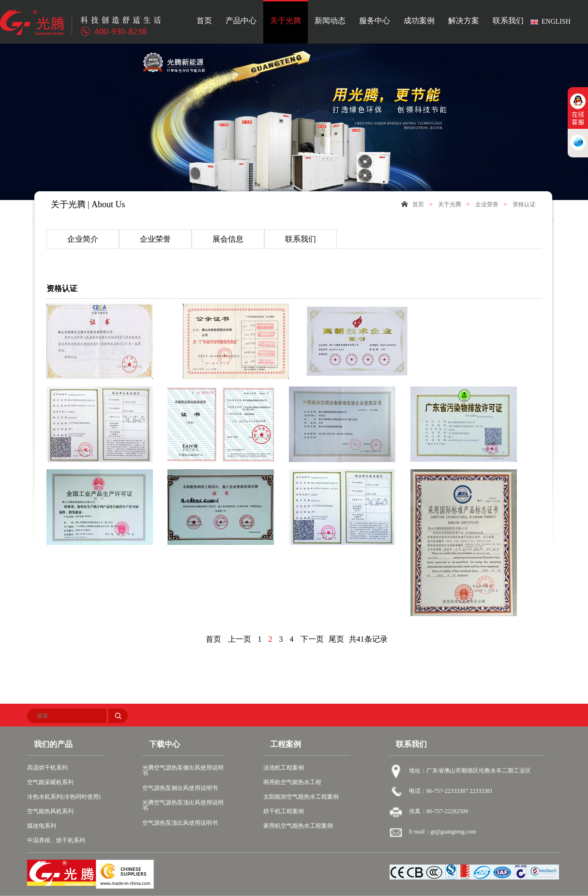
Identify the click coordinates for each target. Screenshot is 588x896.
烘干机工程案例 (284, 811)
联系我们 (508, 21)
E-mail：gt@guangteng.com (443, 832)
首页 (204, 21)
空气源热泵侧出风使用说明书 (180, 788)
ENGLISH (556, 22)
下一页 (312, 639)
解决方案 (464, 21)
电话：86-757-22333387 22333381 (451, 791)
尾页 (336, 639)
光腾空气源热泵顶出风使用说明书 (183, 805)
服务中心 (375, 21)
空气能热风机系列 (50, 811)
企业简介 (83, 239)
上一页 (240, 639)
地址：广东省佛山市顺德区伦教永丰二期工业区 (470, 771)
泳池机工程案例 (284, 768)
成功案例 (419, 21)
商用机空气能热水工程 (292, 782)
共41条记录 (368, 639)
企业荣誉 (487, 204)
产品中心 (241, 21)
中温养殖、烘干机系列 (56, 840)
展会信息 (228, 239)
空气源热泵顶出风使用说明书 (180, 823)
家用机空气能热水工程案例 (298, 826)
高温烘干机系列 (47, 768)
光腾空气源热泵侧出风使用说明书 (183, 771)
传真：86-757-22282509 (438, 811)
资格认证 (524, 204)
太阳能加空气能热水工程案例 (301, 797)
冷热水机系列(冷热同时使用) (64, 797)
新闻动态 (330, 21)
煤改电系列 (42, 826)
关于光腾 (286, 21)
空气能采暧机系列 (50, 782)
